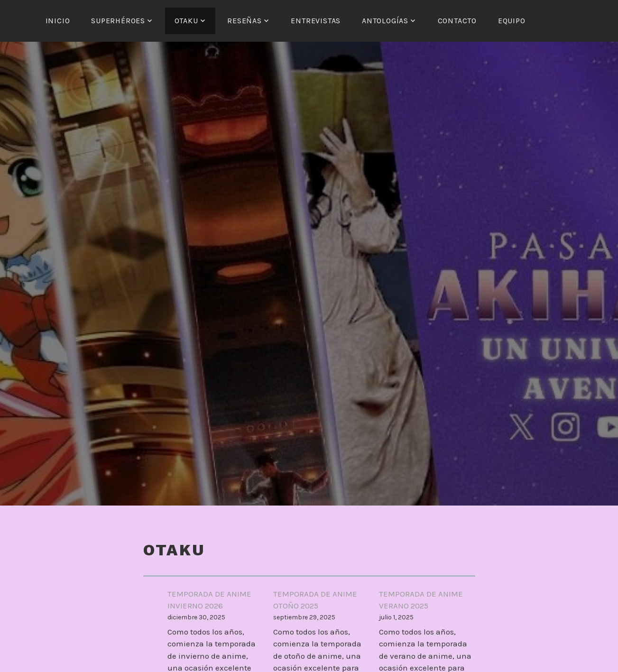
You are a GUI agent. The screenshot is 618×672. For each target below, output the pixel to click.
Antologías (385, 21)
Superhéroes (118, 21)
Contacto (457, 21)
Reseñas (244, 21)
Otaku (186, 21)
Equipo (512, 21)
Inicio (58, 21)
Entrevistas (316, 21)
